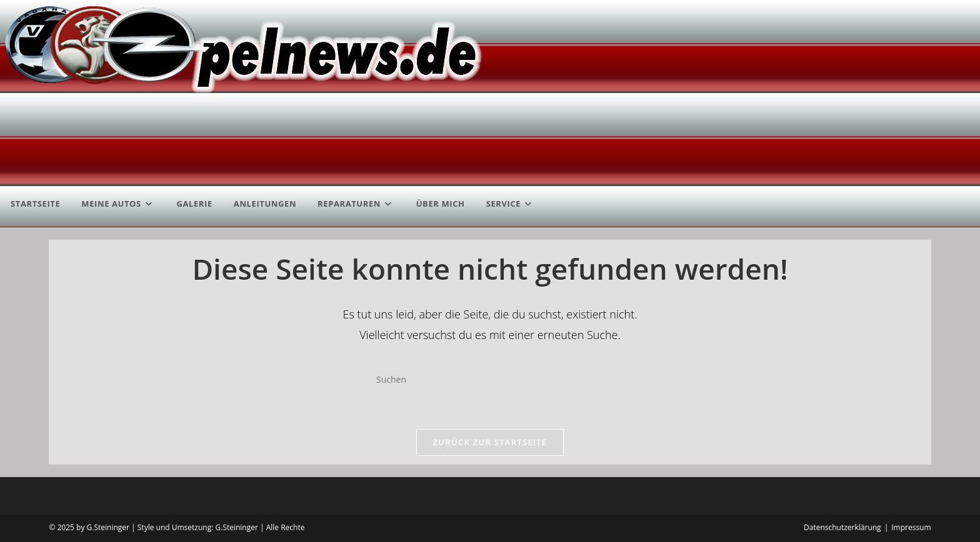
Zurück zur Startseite (490, 442)
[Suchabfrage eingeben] (490, 379)
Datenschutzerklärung (842, 527)
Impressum (911, 527)
